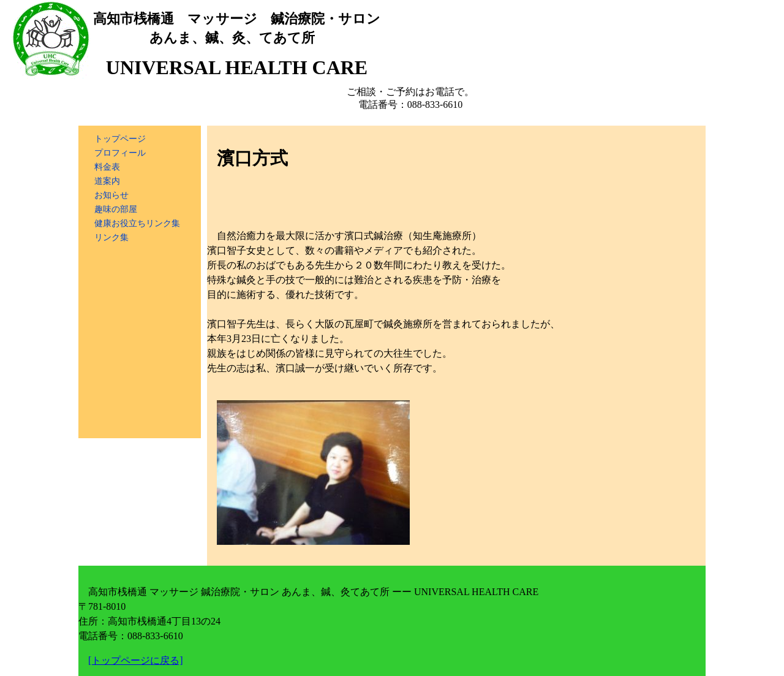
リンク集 (111, 237)
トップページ (120, 139)
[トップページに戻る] (136, 660)
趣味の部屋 (116, 209)
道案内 (107, 181)
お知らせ (111, 195)
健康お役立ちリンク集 (137, 223)
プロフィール (120, 153)
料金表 (107, 167)
